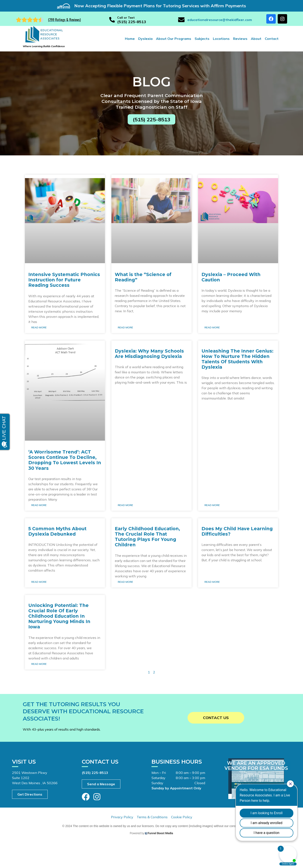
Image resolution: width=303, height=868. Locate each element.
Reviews (240, 39)
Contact (272, 39)
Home (130, 39)
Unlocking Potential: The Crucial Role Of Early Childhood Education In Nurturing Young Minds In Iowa (59, 616)
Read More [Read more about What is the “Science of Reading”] (125, 327)
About (256, 39)
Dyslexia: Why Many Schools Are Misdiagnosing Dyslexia (149, 354)
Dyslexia (145, 39)
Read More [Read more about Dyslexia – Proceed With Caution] (212, 327)
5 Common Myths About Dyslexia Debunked (57, 531)
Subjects (202, 39)
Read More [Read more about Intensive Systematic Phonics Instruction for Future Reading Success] (39, 327)
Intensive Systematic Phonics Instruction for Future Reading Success (64, 280)
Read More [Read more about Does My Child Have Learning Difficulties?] (212, 582)
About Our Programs (174, 39)
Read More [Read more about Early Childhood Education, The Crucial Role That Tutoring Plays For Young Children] (125, 582)
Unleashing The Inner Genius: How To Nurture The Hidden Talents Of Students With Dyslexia (237, 359)
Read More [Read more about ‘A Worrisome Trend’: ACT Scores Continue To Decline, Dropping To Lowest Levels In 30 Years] (39, 505)
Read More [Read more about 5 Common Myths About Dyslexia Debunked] (39, 582)
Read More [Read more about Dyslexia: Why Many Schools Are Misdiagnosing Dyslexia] (125, 505)
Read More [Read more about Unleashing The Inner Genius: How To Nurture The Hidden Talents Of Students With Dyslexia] (212, 505)
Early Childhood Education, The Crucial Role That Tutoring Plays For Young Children (147, 537)
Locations (221, 39)
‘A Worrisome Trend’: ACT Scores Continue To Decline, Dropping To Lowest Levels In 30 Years (65, 460)
